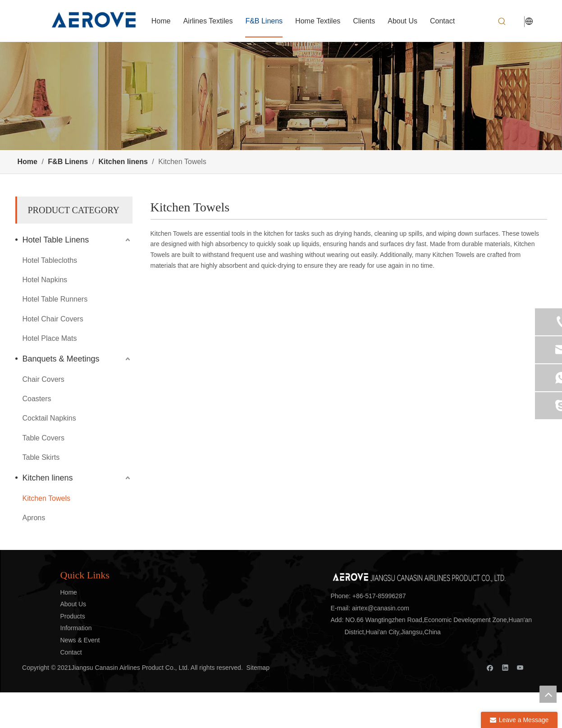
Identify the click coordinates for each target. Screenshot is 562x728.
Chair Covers (43, 379)
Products (73, 616)
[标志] (419, 575)
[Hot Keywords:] (502, 22)
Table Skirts (41, 457)
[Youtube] (520, 667)
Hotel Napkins (45, 280)
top (548, 694)
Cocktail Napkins (49, 418)
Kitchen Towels (46, 498)
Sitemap (258, 668)
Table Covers (43, 438)
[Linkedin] (505, 667)
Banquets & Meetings (61, 359)
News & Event (80, 640)
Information (76, 628)
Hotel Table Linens (56, 240)
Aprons (34, 518)
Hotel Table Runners (55, 299)
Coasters (37, 399)
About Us (73, 604)
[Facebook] (490, 667)
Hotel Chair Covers (53, 319)
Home (69, 592)
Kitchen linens (48, 478)
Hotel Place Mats (50, 338)
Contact (71, 652)
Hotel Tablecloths (50, 260)
